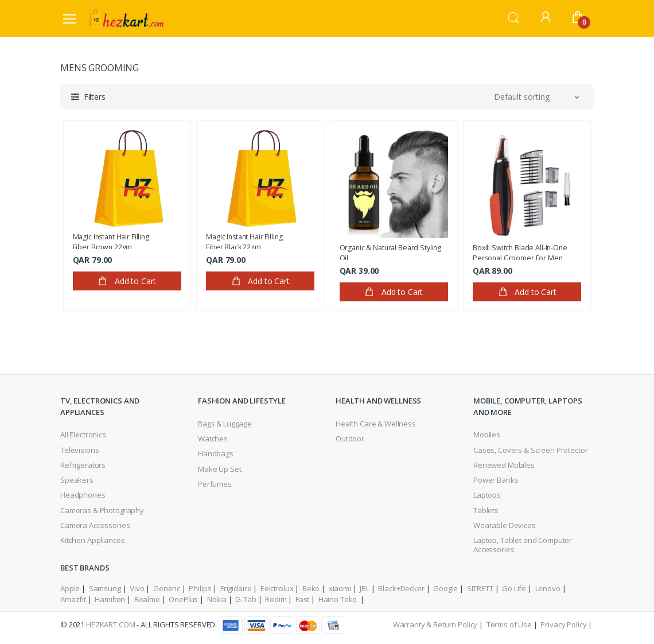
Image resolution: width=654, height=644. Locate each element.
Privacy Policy (563, 624)
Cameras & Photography (102, 510)
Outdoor (350, 439)
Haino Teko (338, 599)
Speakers (77, 480)
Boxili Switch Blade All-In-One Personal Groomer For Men (520, 251)
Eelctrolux (277, 588)
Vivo (137, 588)
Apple (70, 588)
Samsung (105, 588)
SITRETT (480, 588)
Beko (311, 588)
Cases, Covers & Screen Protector (530, 450)
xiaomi (340, 588)
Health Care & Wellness (376, 424)
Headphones (83, 495)
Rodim (276, 599)
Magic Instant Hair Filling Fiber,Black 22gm (244, 240)
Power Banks (496, 480)
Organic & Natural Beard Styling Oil (391, 251)
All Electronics (83, 434)
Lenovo (548, 588)
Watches (213, 439)
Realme (147, 599)
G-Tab (246, 599)
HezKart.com (110, 624)
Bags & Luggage (225, 424)
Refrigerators (83, 465)
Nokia (217, 599)
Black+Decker (401, 588)
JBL (365, 588)
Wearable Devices (505, 525)
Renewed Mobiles (504, 465)
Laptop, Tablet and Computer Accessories (523, 545)
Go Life (514, 588)
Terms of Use (509, 624)
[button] (513, 18)
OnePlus (183, 599)
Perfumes (215, 484)
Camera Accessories (95, 525)
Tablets (486, 510)
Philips (200, 588)
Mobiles (487, 434)
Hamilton (110, 599)
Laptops (487, 495)
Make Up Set (219, 469)
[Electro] (126, 18)
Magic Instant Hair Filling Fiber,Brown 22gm (111, 240)
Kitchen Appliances (92, 540)
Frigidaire (236, 588)
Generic (167, 588)
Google (445, 588)
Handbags (216, 453)
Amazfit (73, 599)
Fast (302, 599)
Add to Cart (127, 281)
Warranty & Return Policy (435, 624)
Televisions (79, 450)
